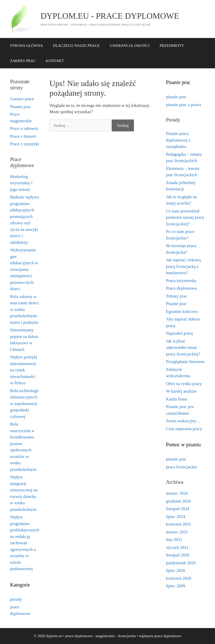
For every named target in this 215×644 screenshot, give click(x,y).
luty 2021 (174, 540)
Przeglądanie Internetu (185, 362)
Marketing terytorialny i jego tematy (21, 183)
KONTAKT (55, 61)
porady (16, 599)
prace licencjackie (181, 467)
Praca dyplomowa (181, 288)
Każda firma (177, 399)
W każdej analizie (181, 391)
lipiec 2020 (176, 570)
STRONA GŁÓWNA (27, 46)
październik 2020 (181, 563)
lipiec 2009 (176, 586)
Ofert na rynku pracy (184, 384)
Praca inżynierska (181, 281)
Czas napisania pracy (184, 429)
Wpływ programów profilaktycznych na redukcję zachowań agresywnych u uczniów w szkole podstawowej (25, 543)
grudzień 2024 (178, 501)
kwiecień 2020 (179, 578)
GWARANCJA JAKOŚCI (130, 46)
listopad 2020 (178, 555)
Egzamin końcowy (182, 311)
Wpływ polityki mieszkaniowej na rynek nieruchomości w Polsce (24, 370)
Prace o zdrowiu (24, 128)
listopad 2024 (178, 509)
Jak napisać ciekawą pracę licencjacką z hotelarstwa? (183, 266)
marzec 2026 (177, 493)
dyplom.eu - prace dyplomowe (110, 16)
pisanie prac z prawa (184, 105)
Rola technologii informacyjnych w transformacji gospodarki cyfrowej (24, 404)
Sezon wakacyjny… (183, 421)
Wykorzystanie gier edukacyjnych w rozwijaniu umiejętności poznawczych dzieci (24, 269)
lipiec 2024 (176, 517)
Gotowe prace (22, 99)
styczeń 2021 (177, 547)
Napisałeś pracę (180, 333)
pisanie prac (176, 97)
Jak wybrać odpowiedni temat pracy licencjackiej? (183, 348)
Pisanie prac (21, 107)
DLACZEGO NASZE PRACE (76, 46)
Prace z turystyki (25, 144)
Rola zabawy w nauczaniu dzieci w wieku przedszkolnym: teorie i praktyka (25, 309)
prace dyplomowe (168, 636)
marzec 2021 (177, 532)
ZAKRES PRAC (23, 61)
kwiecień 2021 (179, 524)
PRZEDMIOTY (172, 46)
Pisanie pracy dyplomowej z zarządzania (178, 140)
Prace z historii (23, 136)
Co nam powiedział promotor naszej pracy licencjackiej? (185, 217)
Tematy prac (177, 296)
